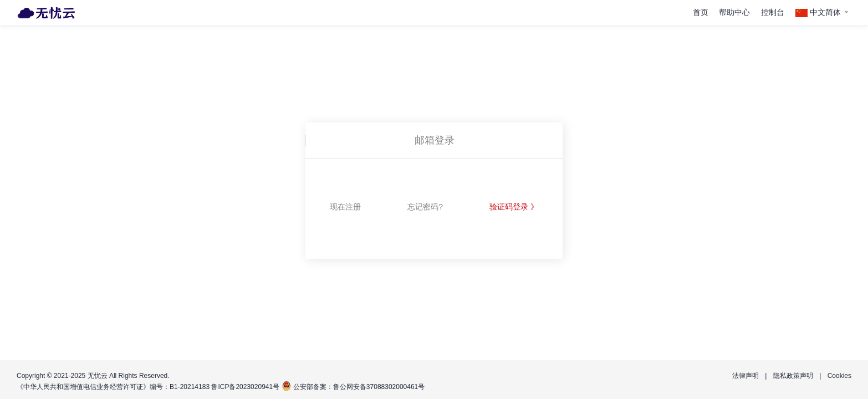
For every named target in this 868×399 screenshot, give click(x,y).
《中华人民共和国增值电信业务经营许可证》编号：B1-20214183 (113, 387)
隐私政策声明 (793, 376)
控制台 (773, 12)
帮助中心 (734, 12)
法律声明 (746, 376)
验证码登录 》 (514, 207)
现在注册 (345, 207)
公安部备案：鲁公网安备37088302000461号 (359, 387)
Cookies (839, 376)
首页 (701, 12)
